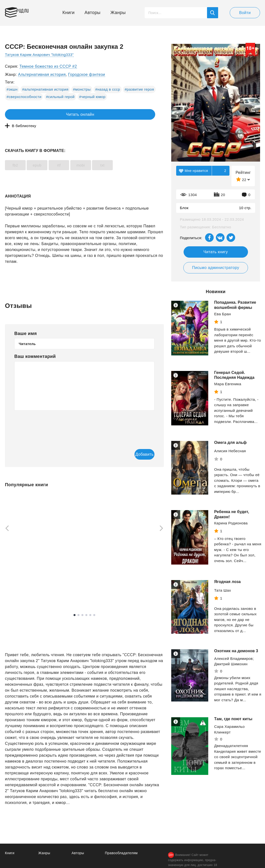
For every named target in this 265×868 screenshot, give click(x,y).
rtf (73, 155)
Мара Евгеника (228, 384)
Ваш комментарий (35, 346)
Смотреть (24, 583)
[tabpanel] (28, 537)
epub (45, 155)
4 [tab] (86, 605)
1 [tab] (75, 605)
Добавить (134, 444)
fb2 (18, 155)
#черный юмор (92, 97)
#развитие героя (139, 89)
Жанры (118, 13)
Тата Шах (223, 590)
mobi (100, 155)
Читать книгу (216, 252)
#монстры (82, 89)
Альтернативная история (42, 75)
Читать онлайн (28, 115)
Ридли (28, 11)
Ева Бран (223, 314)
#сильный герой (60, 97)
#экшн (12, 89)
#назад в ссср (108, 89)
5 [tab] (90, 605)
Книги (68, 13)
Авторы (93, 13)
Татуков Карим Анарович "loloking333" (42, 55)
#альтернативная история (45, 89)
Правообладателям (122, 843)
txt (127, 155)
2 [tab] (78, 605)
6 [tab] (94, 605)
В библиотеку (81, 115)
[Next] (163, 518)
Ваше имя (26, 323)
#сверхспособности (24, 97)
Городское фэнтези (87, 75)
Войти (245, 13)
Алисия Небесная (230, 451)
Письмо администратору (216, 268)
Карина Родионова (231, 523)
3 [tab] (82, 605)
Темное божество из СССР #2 (48, 66)
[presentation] (52, 416)
